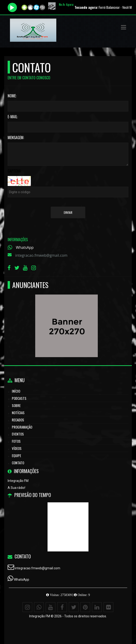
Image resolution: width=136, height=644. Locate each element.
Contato (18, 463)
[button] (123, 27)
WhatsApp (25, 247)
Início (16, 391)
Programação (22, 427)
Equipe (16, 455)
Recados (18, 420)
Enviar (68, 212)
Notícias (18, 413)
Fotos (16, 441)
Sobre (16, 405)
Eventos (18, 434)
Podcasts (19, 398)
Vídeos (17, 448)
